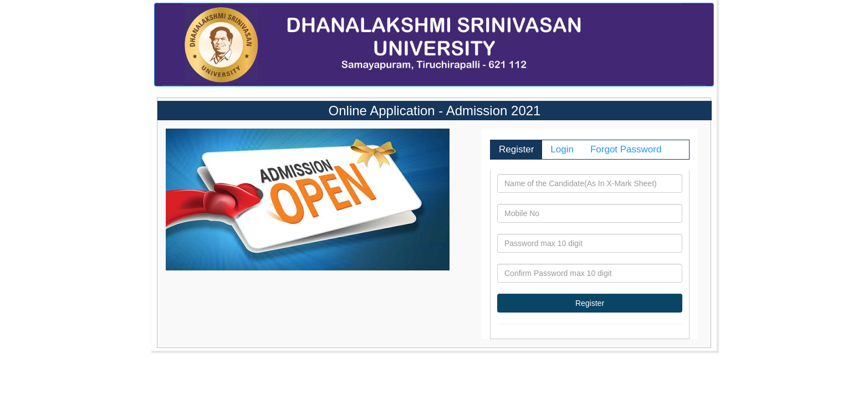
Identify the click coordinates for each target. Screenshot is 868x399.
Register (516, 149)
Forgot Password (626, 149)
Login (562, 149)
